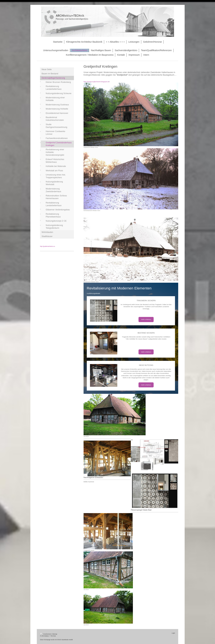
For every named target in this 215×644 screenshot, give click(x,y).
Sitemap (55, 634)
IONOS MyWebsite (63, 640)
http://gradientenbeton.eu (47, 246)
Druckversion (46, 634)
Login (173, 633)
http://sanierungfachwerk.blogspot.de (96, 82)
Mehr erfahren (146, 319)
